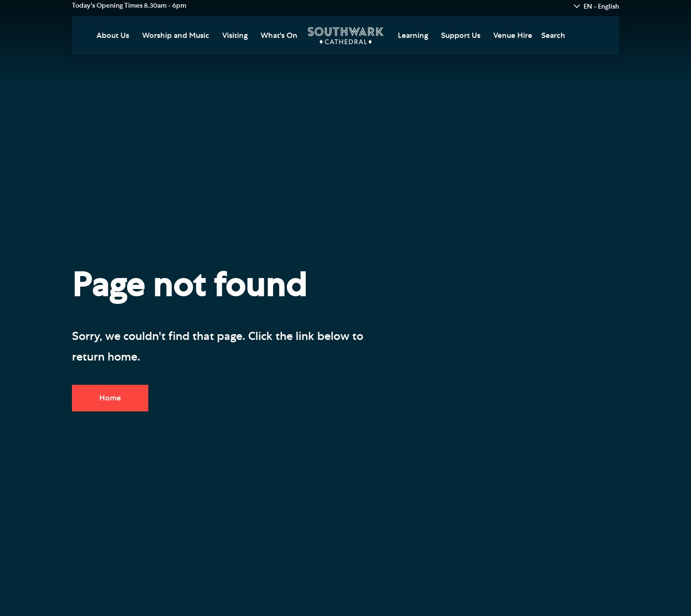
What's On (279, 36)
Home (110, 398)
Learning (413, 36)
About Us (113, 36)
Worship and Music (176, 36)
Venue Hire (513, 36)
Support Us (461, 36)
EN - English (601, 7)
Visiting (235, 36)
